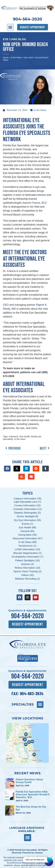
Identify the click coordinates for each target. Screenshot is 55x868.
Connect (38, 853)
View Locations (27, 718)
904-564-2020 (28, 19)
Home (6, 58)
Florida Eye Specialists (26, 850)
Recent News (27, 773)
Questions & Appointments (27, 610)
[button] (10, 27)
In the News (16, 58)
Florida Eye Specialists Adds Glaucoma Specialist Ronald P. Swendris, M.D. (33, 794)
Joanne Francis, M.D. (35, 203)
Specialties (23, 704)
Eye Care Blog (15, 39)
